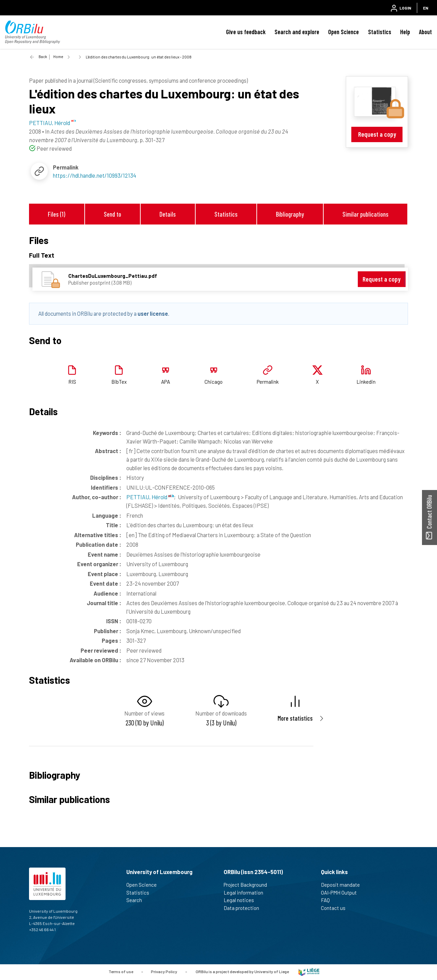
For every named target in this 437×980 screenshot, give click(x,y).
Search (137, 900)
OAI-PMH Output (342, 893)
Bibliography (290, 214)
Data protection (244, 908)
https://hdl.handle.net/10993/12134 (95, 175)
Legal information (246, 893)
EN (426, 8)
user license (153, 313)
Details (168, 214)
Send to (112, 214)
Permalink (268, 382)
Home (58, 57)
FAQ (328, 900)
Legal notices (242, 900)
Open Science (343, 32)
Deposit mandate (343, 885)
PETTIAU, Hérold (150, 497)
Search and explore (297, 32)
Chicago (214, 382)
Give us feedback (246, 32)
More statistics (295, 718)
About (425, 32)
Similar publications (365, 214)
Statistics (380, 32)
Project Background (248, 885)
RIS (72, 382)
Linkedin (366, 382)
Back (43, 57)
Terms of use (121, 971)
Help (405, 32)
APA (166, 382)
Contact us (336, 908)
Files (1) (57, 214)
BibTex (119, 382)
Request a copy (377, 134)
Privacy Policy (164, 971)
